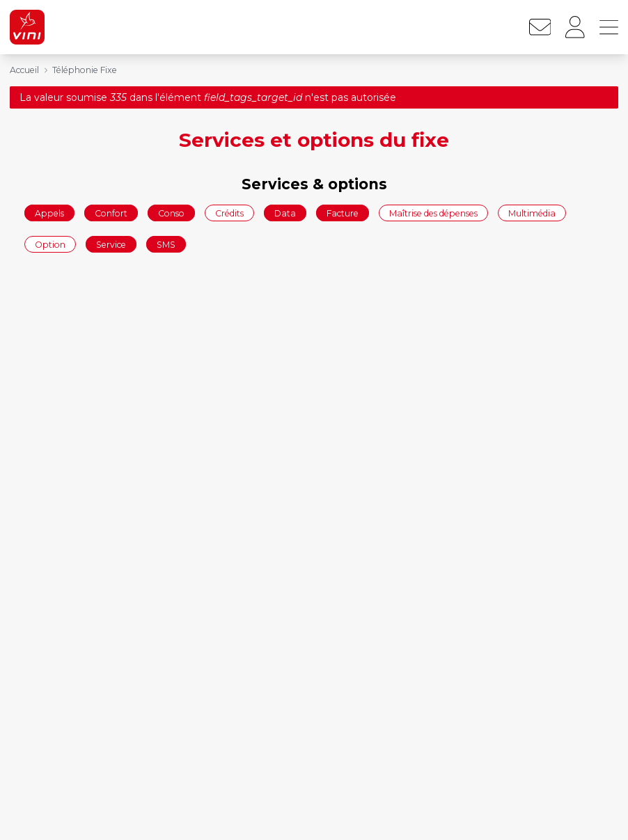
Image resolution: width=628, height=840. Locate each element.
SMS (166, 245)
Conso (171, 213)
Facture (343, 213)
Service (111, 245)
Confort (111, 213)
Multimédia (532, 213)
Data (285, 213)
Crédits (229, 213)
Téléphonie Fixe (85, 70)
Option (50, 245)
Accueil (24, 70)
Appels (49, 213)
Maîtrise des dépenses (433, 213)
